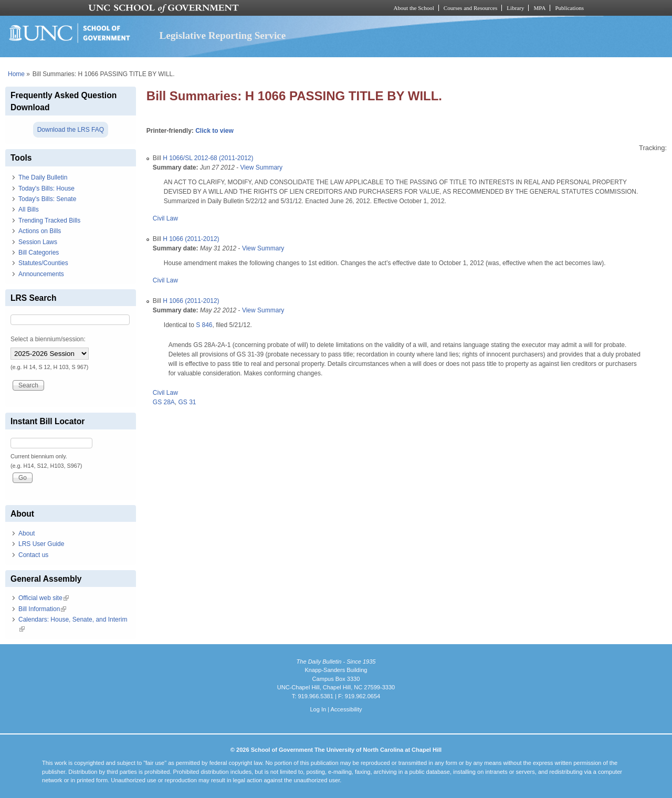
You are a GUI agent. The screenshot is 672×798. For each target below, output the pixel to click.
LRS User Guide (41, 544)
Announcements (41, 274)
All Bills (29, 209)
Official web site (44, 598)
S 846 (204, 325)
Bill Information (42, 609)
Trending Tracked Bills (49, 220)
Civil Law (165, 218)
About (27, 533)
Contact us (33, 555)
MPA (539, 8)
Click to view (214, 131)
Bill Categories (39, 253)
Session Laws (38, 242)
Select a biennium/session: (48, 339)
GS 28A (164, 402)
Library (515, 8)
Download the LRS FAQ (71, 130)
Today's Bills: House (46, 188)
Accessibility (346, 709)
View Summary (261, 167)
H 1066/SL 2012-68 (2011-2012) (208, 158)
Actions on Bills (40, 231)
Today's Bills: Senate (47, 199)
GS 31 (187, 402)
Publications (569, 8)
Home (16, 74)
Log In (318, 709)
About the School (414, 8)
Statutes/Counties (43, 263)
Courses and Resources (470, 8)
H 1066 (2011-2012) (191, 239)
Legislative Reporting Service (222, 35)
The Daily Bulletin (43, 177)
